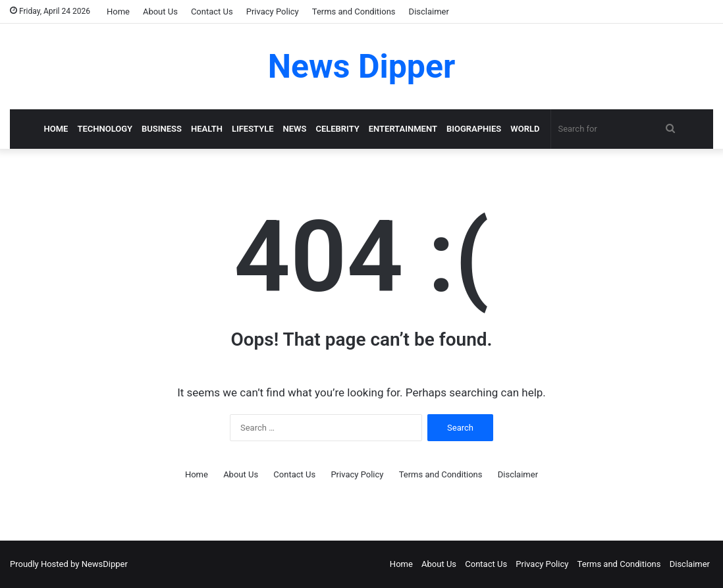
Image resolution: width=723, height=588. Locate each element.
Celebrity (337, 129)
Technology (105, 129)
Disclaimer (429, 12)
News (295, 129)
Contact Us (212, 12)
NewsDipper (105, 564)
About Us (160, 12)
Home (118, 12)
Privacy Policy (273, 12)
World (525, 129)
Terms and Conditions (354, 12)
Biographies (474, 129)
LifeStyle (253, 129)
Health (207, 129)
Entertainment (403, 129)
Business (162, 129)
